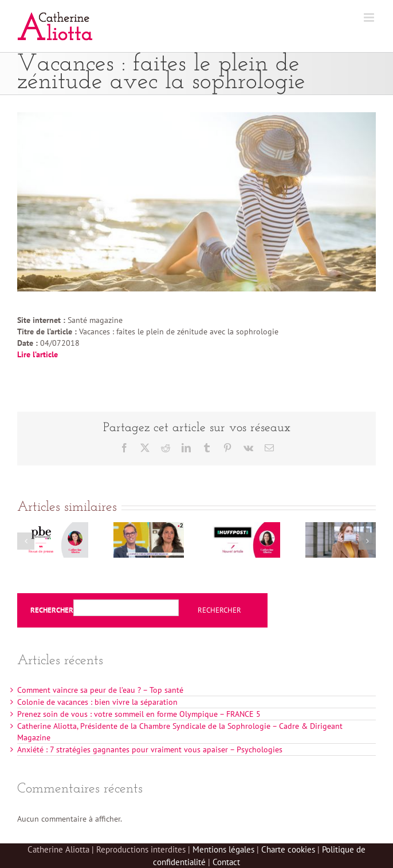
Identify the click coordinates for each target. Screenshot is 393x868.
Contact (226, 862)
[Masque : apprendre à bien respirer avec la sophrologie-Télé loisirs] (341, 527)
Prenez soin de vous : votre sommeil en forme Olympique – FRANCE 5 (139, 714)
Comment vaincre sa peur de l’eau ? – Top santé (100, 690)
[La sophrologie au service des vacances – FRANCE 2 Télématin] (149, 527)
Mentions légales (223, 849)
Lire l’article (38, 354)
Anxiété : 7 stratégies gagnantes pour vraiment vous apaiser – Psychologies (150, 749)
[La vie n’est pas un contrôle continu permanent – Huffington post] (245, 527)
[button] (26, 541)
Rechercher (52, 610)
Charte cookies (288, 849)
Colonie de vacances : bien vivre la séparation (97, 702)
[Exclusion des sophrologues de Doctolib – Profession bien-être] (53, 527)
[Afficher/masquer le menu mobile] (370, 17)
